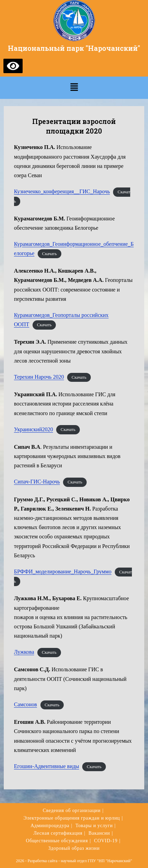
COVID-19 (106, 841)
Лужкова (24, 652)
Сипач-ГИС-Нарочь (37, 482)
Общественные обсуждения (57, 841)
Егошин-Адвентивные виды (47, 766)
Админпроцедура (50, 826)
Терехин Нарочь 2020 (39, 377)
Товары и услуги (94, 826)
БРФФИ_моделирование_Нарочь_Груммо (63, 572)
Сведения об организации (72, 810)
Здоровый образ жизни (74, 848)
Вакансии (99, 833)
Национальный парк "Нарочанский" (74, 48)
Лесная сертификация (58, 833)
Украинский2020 (34, 429)
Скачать (50, 254)
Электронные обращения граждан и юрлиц (72, 818)
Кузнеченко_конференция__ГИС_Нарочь (62, 191)
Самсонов (26, 704)
